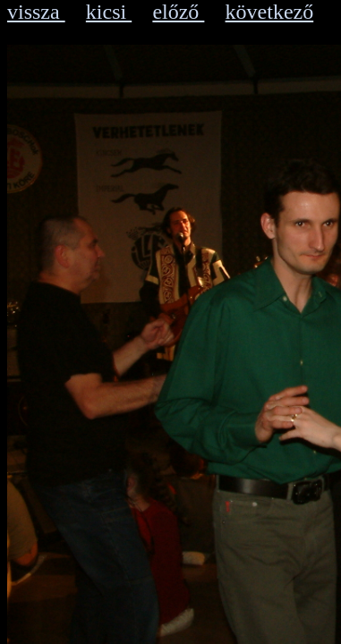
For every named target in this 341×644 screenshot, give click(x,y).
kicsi (109, 12)
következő (270, 12)
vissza (36, 12)
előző (178, 12)
